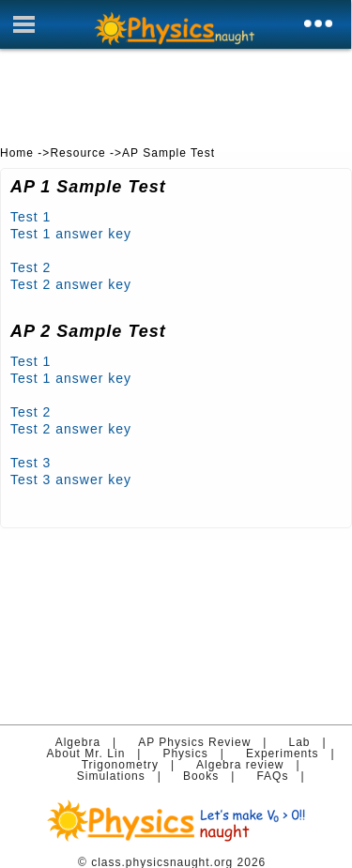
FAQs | (284, 776)
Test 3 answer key (71, 480)
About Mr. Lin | (99, 754)
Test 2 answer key (71, 284)
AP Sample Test (168, 153)
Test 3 (31, 463)
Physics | (197, 754)
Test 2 (31, 267)
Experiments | (294, 754)
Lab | (311, 742)
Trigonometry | (132, 765)
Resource (77, 153)
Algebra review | (252, 765)
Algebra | (90, 742)
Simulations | (123, 776)
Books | (213, 776)
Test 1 (31, 217)
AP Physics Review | (207, 742)
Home (17, 153)
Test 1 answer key (71, 234)
